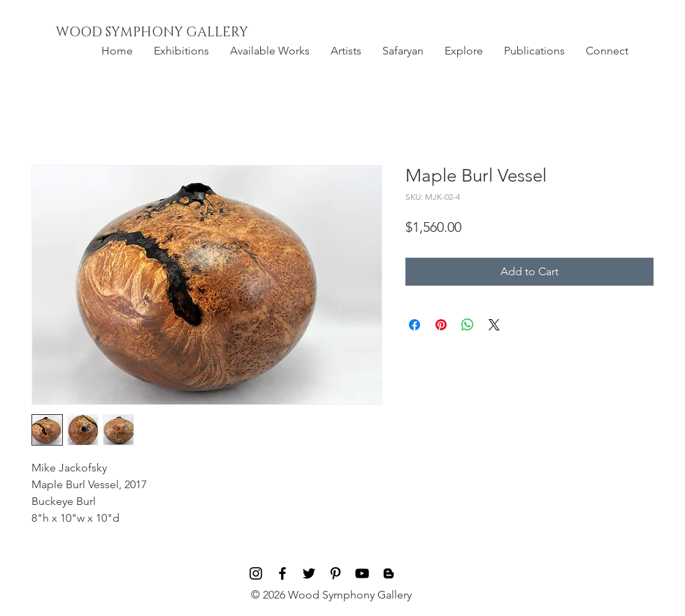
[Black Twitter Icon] (309, 573)
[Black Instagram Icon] (256, 573)
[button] (181, 51)
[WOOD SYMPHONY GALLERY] (184, 33)
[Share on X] (494, 325)
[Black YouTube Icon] (362, 573)
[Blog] (389, 573)
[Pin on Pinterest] (441, 325)
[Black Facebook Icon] (282, 573)
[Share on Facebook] (414, 325)
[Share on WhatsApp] (468, 325)
